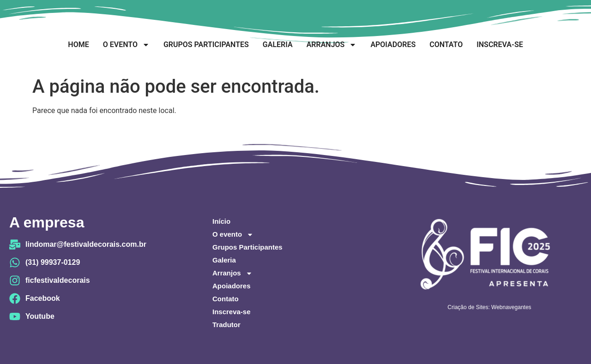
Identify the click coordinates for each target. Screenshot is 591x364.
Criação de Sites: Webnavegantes (489, 307)
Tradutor (226, 325)
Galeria (278, 45)
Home (78, 45)
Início (221, 221)
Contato (446, 45)
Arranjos (332, 45)
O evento (126, 45)
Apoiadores (393, 45)
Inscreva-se (500, 45)
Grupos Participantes (206, 45)
